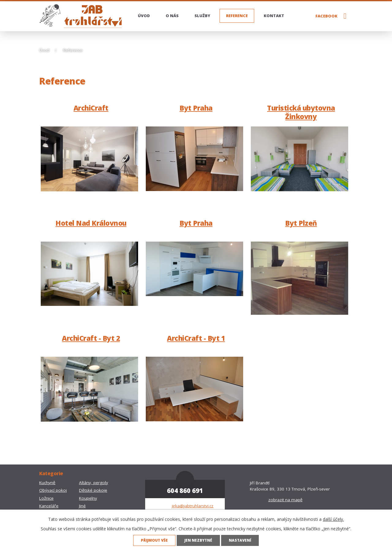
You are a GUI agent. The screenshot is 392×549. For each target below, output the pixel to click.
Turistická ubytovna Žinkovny (301, 112)
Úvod (144, 16)
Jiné (82, 506)
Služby (202, 16)
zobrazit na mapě (285, 500)
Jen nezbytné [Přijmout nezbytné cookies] (198, 540)
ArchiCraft (91, 108)
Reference (237, 16)
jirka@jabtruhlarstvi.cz (193, 506)
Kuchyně (47, 483)
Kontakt (274, 16)
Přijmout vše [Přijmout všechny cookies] (154, 540)
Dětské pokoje (93, 490)
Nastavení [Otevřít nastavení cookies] (240, 540)
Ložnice (46, 498)
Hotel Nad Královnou (91, 223)
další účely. (333, 519)
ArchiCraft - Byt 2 (91, 338)
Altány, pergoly (94, 483)
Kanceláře (49, 506)
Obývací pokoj (53, 490)
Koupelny (88, 498)
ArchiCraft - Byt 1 (196, 338)
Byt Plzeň (301, 223)
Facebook (326, 16)
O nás (172, 16)
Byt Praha (196, 108)
